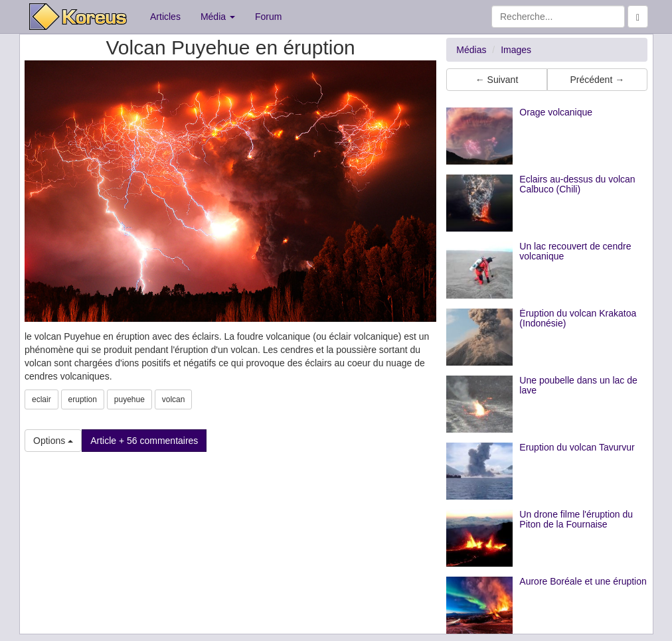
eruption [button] (83, 399)
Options (53, 441)
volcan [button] (174, 399)
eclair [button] (42, 399)
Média (218, 17)
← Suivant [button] (497, 80)
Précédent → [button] (597, 80)
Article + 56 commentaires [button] (144, 441)
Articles (165, 17)
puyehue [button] (129, 399)
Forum (268, 17)
